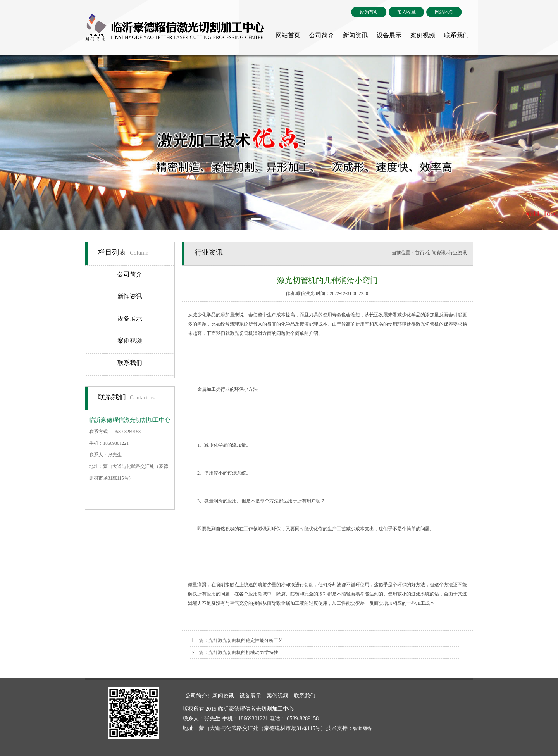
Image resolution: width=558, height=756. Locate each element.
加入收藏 (406, 12)
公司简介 (322, 35)
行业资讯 (458, 253)
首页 (420, 253)
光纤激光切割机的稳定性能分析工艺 (246, 640)
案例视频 (423, 35)
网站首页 (288, 35)
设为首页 (369, 12)
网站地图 (444, 12)
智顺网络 (362, 728)
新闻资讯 (355, 35)
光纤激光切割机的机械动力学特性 (243, 652)
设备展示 (389, 35)
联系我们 (456, 35)
